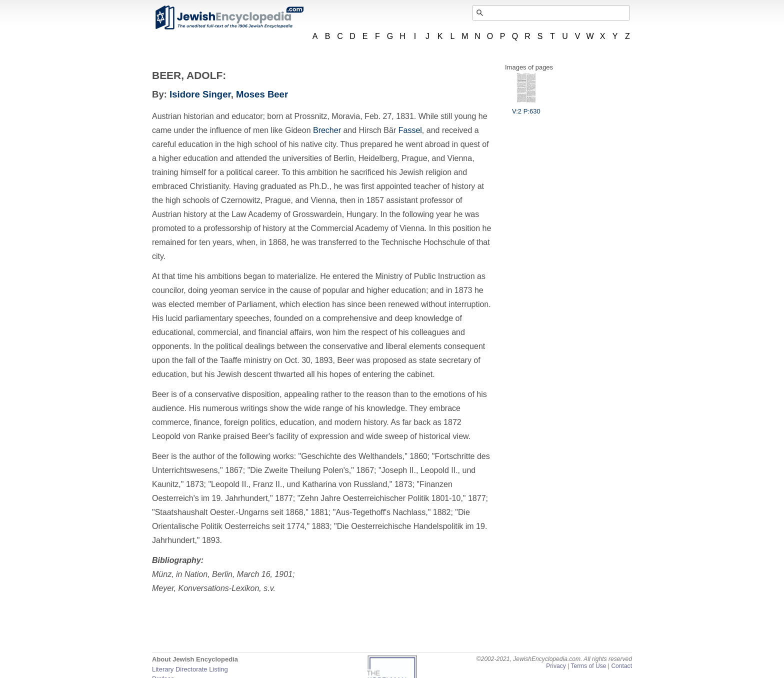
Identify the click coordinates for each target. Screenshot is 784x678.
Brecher (327, 130)
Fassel (410, 130)
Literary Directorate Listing (190, 669)
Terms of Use (588, 666)
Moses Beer (262, 94)
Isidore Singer (200, 94)
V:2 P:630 (526, 107)
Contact (621, 666)
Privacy (556, 666)
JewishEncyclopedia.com (229, 17)
